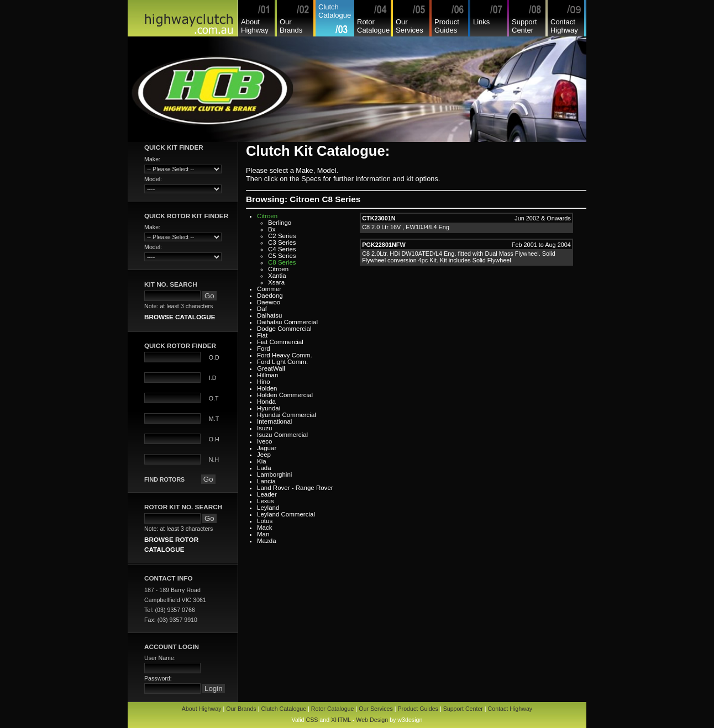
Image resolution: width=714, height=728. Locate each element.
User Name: (160, 658)
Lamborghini (274, 474)
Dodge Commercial (284, 329)
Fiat (262, 335)
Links (481, 22)
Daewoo (269, 302)
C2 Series (282, 236)
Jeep (264, 455)
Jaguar (267, 448)
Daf (262, 309)
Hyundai (269, 408)
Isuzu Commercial (282, 435)
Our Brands (291, 26)
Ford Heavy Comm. (285, 355)
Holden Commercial (285, 395)
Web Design (372, 720)
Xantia (277, 276)
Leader (267, 494)
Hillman (267, 375)
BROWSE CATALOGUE (180, 317)
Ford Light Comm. (282, 362)
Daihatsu (269, 315)
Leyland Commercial (286, 514)
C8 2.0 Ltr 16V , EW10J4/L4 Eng (406, 227)
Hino (264, 382)
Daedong (270, 296)
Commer (269, 289)
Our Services (410, 26)
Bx (272, 229)
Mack (265, 527)
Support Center (524, 26)
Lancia (266, 481)
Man (263, 534)
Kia (262, 461)
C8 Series (282, 262)
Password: (158, 678)
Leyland (268, 508)
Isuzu (265, 428)
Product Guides (447, 26)
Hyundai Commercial (287, 415)
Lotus (265, 521)
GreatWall (271, 368)
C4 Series (282, 249)
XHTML (341, 720)
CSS (312, 720)
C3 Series (282, 242)
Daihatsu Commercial (287, 322)
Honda (266, 402)
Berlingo (280, 223)
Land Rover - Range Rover (295, 488)
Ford (264, 349)
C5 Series (282, 256)
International (274, 421)
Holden (267, 388)
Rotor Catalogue (373, 26)
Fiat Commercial (280, 342)
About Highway (255, 26)
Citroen (267, 216)
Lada (264, 468)
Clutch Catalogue (335, 11)
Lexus (266, 501)
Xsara (276, 282)
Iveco (265, 441)
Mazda (267, 541)
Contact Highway (564, 26)
